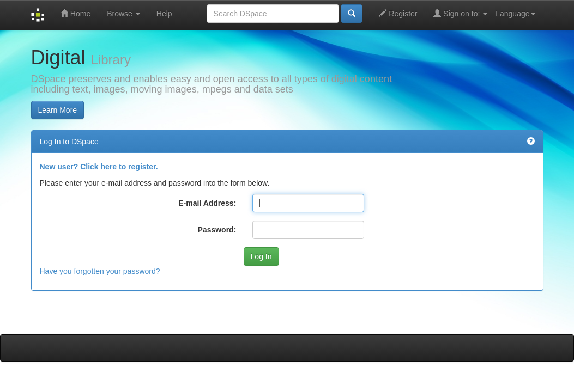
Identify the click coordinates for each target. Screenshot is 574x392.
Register (398, 13)
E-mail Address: (207, 203)
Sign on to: (460, 13)
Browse (123, 14)
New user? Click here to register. (99, 167)
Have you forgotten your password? (100, 271)
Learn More (58, 110)
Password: (217, 230)
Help (164, 14)
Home (75, 13)
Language (515, 14)
